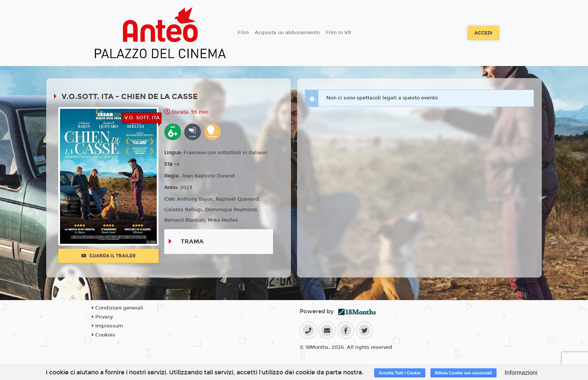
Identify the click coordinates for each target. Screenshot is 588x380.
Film (243, 33)
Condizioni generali (118, 308)
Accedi (483, 33)
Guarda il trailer (109, 256)
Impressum (107, 326)
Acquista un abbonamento (287, 33)
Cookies (103, 335)
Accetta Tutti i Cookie (400, 373)
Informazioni (521, 373)
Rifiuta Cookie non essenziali (463, 373)
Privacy (102, 317)
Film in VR (338, 33)
